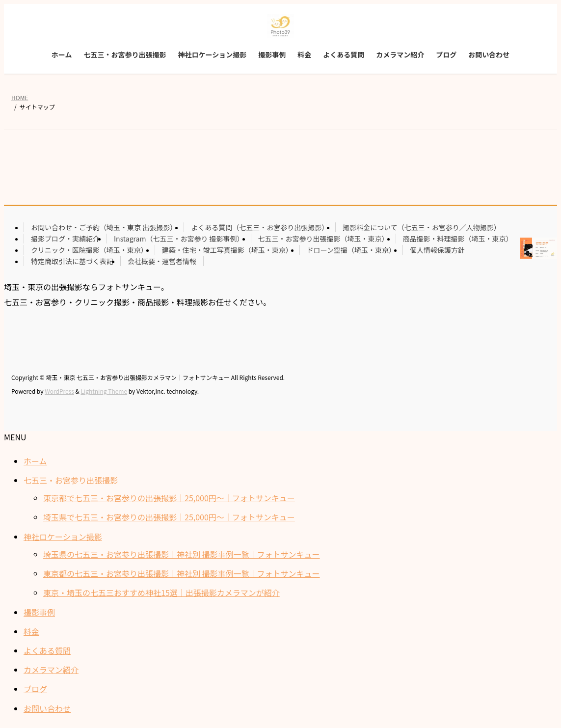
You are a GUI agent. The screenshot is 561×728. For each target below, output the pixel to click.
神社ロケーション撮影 (63, 537)
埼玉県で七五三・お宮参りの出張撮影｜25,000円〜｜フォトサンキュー (169, 517)
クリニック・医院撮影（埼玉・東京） (89, 250)
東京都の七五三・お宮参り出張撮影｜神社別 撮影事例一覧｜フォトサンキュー (182, 573)
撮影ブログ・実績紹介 (65, 239)
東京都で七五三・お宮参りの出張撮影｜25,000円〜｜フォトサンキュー (169, 498)
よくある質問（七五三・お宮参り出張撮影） (260, 227)
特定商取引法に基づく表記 (72, 261)
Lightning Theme (104, 391)
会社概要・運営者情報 (162, 261)
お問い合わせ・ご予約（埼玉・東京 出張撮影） (104, 227)
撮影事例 (39, 612)
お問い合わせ (47, 708)
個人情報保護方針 (437, 250)
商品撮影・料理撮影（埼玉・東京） (458, 239)
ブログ (35, 689)
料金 (31, 631)
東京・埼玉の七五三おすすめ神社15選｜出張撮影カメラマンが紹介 (161, 593)
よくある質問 (47, 650)
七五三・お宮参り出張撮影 (71, 480)
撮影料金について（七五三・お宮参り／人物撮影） (422, 227)
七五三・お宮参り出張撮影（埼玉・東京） (323, 239)
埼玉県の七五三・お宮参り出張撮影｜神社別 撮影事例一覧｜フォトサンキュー (182, 554)
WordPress (59, 391)
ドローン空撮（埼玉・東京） (351, 250)
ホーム (35, 461)
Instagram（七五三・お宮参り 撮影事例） (179, 239)
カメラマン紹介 (51, 670)
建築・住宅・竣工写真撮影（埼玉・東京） (227, 250)
